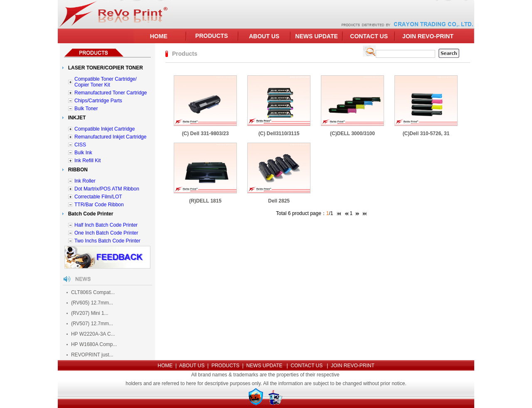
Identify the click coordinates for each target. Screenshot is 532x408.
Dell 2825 (279, 201)
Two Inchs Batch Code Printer (107, 241)
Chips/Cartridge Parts (98, 101)
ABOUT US (264, 36)
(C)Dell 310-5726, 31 (426, 134)
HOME (159, 36)
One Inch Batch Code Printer (106, 233)
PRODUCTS (212, 36)
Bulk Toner (86, 109)
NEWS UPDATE (316, 36)
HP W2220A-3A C (91, 334)
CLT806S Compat (91, 292)
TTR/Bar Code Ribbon (99, 205)
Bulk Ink (83, 153)
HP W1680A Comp (92, 344)
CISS (80, 145)
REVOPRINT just (90, 355)
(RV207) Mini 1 (88, 313)
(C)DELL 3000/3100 (352, 134)
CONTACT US (369, 36)
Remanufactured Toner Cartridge (111, 93)
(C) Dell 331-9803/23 (206, 134)
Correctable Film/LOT (98, 197)
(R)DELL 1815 (205, 201)
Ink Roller (85, 181)
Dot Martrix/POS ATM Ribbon (107, 189)
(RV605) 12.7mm (90, 303)
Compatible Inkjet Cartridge (105, 129)
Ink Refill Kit (87, 161)
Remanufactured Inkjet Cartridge (110, 137)
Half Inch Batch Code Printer (106, 225)
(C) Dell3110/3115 (279, 134)
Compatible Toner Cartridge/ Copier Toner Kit (106, 82)
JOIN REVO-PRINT (428, 36)
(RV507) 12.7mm (90, 324)
